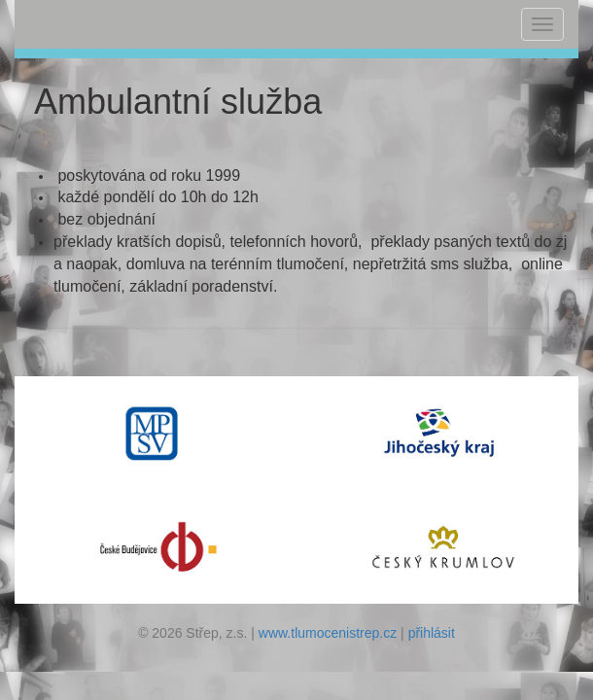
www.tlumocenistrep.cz (328, 633)
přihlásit (432, 633)
